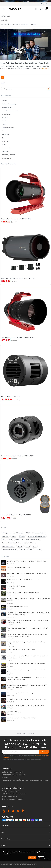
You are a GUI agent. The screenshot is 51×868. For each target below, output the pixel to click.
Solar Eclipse (30, 543)
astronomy (5, 536)
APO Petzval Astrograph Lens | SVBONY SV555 (18, 337)
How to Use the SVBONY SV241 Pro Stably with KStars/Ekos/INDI (27, 561)
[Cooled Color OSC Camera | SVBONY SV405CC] (25, 430)
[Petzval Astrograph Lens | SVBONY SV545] (25, 193)
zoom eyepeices (39, 533)
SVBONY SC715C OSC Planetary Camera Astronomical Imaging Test (27, 628)
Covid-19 (31, 734)
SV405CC (22, 536)
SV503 (28, 546)
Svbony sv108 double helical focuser (13, 543)
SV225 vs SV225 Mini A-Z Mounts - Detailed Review (23, 592)
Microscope (5, 134)
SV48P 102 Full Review (14, 712)
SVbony (31, 550)
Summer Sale (6, 148)
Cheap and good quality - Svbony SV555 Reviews (22, 718)
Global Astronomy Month (9, 550)
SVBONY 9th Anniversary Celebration (18, 567)
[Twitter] (13, 811)
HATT (10, 540)
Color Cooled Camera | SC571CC (13, 397)
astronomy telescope (8, 546)
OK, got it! (32, 858)
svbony (39, 550)
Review (4, 144)
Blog (25, 734)
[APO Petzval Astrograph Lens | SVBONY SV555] (25, 311)
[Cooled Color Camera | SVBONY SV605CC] (25, 489)
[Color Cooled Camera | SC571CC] (25, 371)
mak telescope (19, 533)
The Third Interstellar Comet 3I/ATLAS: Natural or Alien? (24, 580)
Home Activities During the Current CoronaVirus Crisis (24, 63)
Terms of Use (38, 755)
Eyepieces (5, 138)
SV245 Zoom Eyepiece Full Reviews (18, 606)
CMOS (4, 540)
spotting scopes (7, 533)
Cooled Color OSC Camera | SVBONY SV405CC (18, 456)
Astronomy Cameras (8, 155)
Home (19, 734)
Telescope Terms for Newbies (16, 586)
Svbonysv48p (19, 540)
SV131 (35, 546)
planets (14, 536)
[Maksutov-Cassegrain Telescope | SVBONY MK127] (25, 252)
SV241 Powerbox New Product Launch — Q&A (21, 650)
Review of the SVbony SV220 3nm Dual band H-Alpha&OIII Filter (27, 574)
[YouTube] (4, 811)
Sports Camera (7, 114)
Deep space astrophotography (37, 536)
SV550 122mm (7, 158)
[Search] (25, 89)
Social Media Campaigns (9, 104)
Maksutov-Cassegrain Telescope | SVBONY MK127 (19, 278)
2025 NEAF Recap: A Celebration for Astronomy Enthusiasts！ (26, 664)
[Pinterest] (23, 811)
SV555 (4, 121)
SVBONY (20, 546)
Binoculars (5, 141)
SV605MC (23, 550)
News (4, 131)
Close (41, 858)
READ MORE (44, 68)
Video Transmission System (10, 111)
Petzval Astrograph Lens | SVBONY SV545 (16, 219)
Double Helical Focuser (33, 540)
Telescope (5, 151)
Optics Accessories (8, 128)
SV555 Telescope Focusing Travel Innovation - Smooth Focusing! (27, 699)
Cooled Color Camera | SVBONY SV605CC (16, 515)
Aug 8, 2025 (7, 16)
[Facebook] (9, 811)
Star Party (5, 117)
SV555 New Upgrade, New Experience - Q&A (21, 693)
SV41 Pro (29, 533)
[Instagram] (18, 811)
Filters (4, 124)
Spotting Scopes (7, 107)
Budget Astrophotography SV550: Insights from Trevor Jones (25, 705)
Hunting (4, 100)
